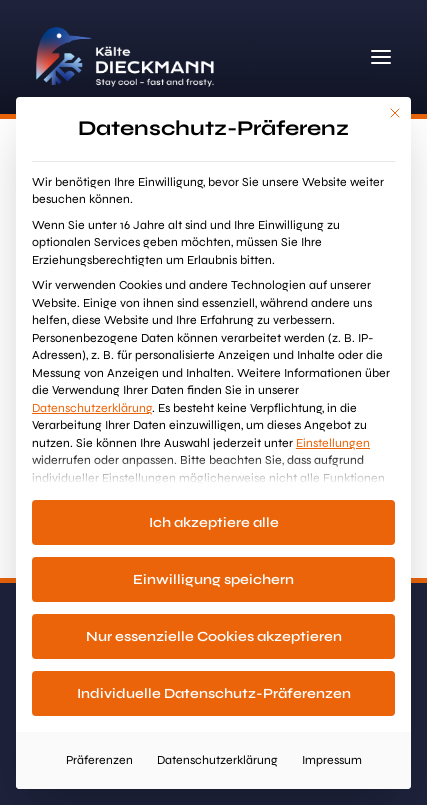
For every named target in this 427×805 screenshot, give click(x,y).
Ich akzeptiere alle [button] (214, 522)
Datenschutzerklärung (92, 408)
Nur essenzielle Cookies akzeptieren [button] (214, 636)
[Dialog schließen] (395, 113)
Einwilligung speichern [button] (213, 579)
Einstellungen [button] (333, 443)
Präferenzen (99, 760)
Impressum (332, 760)
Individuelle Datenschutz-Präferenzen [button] (214, 693)
